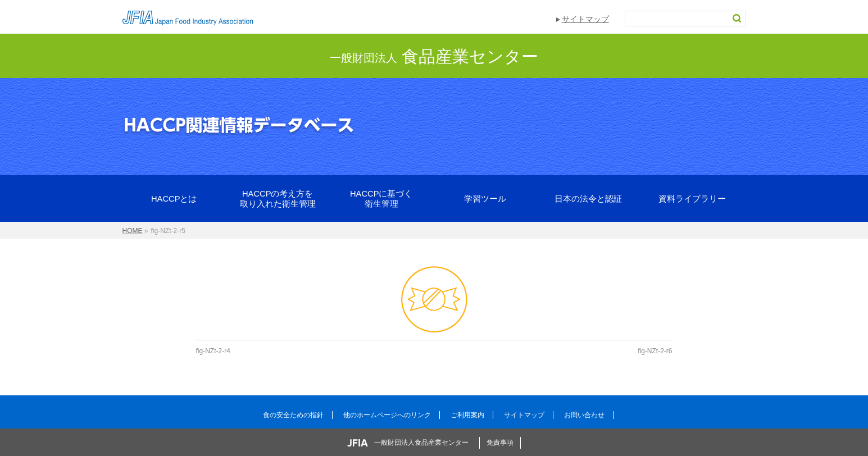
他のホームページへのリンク (387, 415)
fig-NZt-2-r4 (213, 351)
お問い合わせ (584, 415)
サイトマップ (585, 19)
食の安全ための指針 (293, 415)
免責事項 (500, 443)
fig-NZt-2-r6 (655, 351)
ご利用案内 (467, 415)
